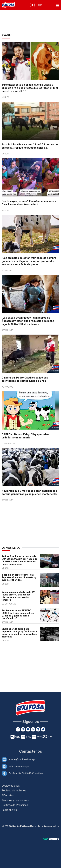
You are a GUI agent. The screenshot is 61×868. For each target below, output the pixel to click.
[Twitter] (23, 729)
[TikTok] (43, 729)
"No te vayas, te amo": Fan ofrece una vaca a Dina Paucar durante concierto (29, 203)
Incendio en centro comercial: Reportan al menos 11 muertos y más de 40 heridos (19, 577)
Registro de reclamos (14, 791)
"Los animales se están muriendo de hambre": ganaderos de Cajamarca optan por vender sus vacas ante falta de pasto (30, 261)
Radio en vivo (9, 810)
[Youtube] (28, 729)
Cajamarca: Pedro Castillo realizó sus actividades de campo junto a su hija (25, 379)
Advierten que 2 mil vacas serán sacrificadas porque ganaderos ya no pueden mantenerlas (30, 492)
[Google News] (38, 729)
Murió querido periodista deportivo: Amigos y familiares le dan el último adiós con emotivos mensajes (20, 633)
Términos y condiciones (15, 800)
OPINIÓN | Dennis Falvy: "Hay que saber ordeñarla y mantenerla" (26, 436)
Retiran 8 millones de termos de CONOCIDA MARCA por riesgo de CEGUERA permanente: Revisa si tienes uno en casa (19, 560)
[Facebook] (18, 729)
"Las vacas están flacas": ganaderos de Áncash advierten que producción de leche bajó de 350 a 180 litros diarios (28, 321)
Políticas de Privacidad (15, 805)
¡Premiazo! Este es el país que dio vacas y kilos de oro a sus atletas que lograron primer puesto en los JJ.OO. (30, 88)
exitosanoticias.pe (19, 766)
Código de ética (11, 786)
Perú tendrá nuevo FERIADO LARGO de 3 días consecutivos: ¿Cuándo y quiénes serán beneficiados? (18, 614)
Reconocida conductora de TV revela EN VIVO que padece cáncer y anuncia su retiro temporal (18, 596)
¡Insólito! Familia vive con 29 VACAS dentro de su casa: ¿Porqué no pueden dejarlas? (30, 146)
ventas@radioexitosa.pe (22, 760)
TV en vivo (8, 795)
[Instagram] (33, 729)
